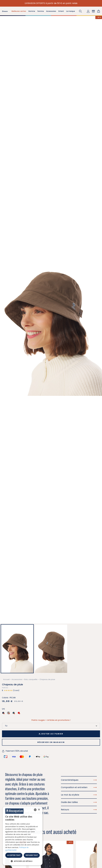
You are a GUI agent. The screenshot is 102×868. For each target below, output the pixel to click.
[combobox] (35, 810)
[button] (80, 11)
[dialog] (23, 836)
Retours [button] (79, 810)
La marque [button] (71, 11)
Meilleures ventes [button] (19, 11)
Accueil (6, 679)
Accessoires (17, 679)
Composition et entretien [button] (79, 787)
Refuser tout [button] (32, 855)
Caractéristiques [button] (79, 780)
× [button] (39, 810)
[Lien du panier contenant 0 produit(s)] (99, 11)
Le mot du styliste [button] (79, 795)
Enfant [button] (61, 11)
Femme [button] (41, 11)
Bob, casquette (31, 679)
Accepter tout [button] (14, 855)
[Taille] (51, 726)
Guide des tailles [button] (79, 802)
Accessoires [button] (51, 11)
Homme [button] (32, 11)
